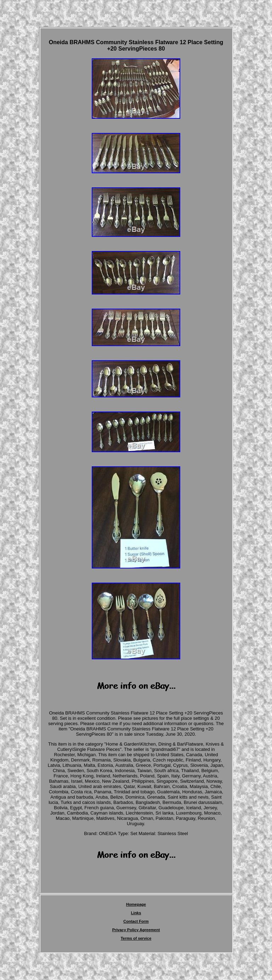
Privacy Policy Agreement (136, 930)
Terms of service (136, 938)
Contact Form (136, 921)
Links (136, 913)
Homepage (136, 904)
